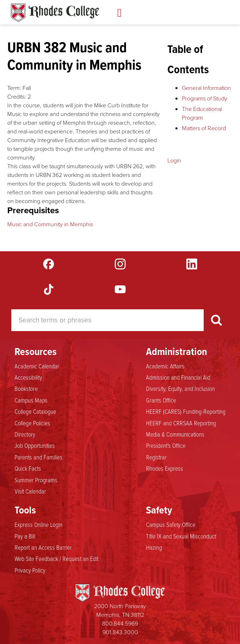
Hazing (154, 547)
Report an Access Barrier (43, 547)
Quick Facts (28, 468)
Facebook (49, 264)
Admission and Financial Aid (178, 377)
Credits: (17, 97)
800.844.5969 (120, 624)
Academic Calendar (37, 366)
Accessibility (28, 377)
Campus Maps (31, 400)
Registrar (156, 457)
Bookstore (26, 388)
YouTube (120, 289)
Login (174, 160)
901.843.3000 (120, 632)
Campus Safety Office (171, 524)
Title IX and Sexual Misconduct (181, 536)
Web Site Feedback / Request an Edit (56, 558)
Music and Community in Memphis (50, 224)
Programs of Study (205, 98)
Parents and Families (38, 457)
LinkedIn (192, 264)
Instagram (120, 264)
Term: (14, 88)
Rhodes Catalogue (55, 13)
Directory (25, 434)
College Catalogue (35, 411)
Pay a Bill (25, 536)
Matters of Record (204, 128)
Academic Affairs (165, 366)
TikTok (49, 289)
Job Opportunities (35, 445)
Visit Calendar (30, 491)
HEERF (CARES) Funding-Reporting (186, 411)
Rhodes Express (164, 468)
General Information (206, 88)
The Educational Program (202, 113)
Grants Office (161, 400)
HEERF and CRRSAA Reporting (181, 423)
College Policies (32, 423)
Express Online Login (38, 524)
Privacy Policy (30, 570)
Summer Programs (36, 480)
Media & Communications (175, 434)
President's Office (166, 445)
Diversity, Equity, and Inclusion (180, 388)
